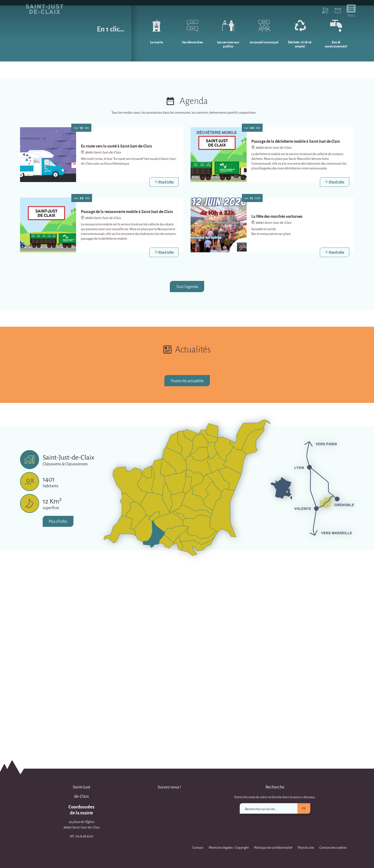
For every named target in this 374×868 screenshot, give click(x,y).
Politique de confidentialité (273, 847)
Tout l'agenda (187, 468)
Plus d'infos (58, 703)
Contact (198, 847)
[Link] (164, 364)
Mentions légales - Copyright (229, 847)
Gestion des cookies (333, 847)
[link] (338, 11)
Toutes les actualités (187, 562)
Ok (304, 808)
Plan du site (306, 847)
